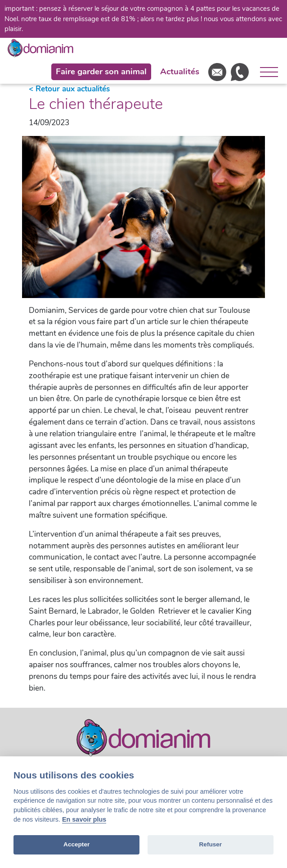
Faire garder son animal (101, 72)
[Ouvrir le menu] (266, 72)
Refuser (211, 844)
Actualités (180, 72)
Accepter (76, 844)
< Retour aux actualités (69, 89)
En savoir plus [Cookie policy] (84, 819)
